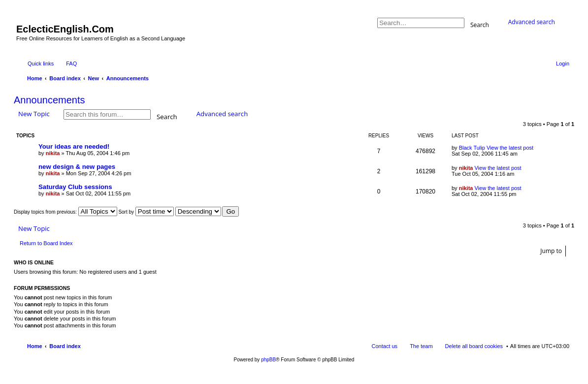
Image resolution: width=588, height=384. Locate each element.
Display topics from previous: (65, 212)
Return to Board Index (46, 243)
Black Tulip (472, 148)
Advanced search (532, 22)
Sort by (146, 212)
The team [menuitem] (421, 346)
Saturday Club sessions (75, 187)
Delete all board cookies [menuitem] (474, 346)
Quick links (41, 64)
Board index (65, 346)
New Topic (34, 114)
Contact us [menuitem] (385, 346)
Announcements (49, 100)
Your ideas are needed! (74, 146)
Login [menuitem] (563, 64)
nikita (53, 153)
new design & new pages (77, 167)
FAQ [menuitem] (71, 64)
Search (480, 24)
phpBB (268, 360)
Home (35, 346)
